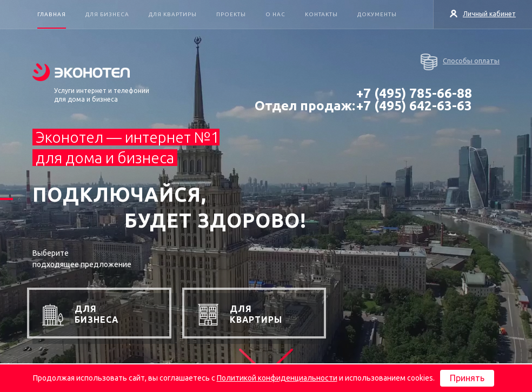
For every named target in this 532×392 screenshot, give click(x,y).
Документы (377, 14)
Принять (467, 378)
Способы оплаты (460, 62)
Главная (52, 14)
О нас (275, 14)
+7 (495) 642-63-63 (414, 106)
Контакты (321, 14)
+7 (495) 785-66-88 (414, 93)
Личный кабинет (483, 14)
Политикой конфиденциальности (277, 378)
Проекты (231, 14)
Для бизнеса (107, 14)
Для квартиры (173, 14)
